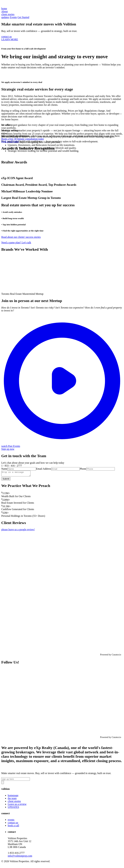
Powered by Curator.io (111, 656)
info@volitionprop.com (20, 857)
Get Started (23, 17)
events (11, 821)
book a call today (10, 141)
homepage (13, 796)
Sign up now (8, 449)
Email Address (44, 469)
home (4, 9)
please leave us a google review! (18, 530)
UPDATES (13, 808)
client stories (14, 802)
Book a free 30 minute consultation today (23, 139)
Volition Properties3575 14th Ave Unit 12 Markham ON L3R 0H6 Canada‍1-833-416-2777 (20, 848)
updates (5, 17)
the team (12, 799)
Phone (83, 469)
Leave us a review (17, 805)
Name (4, 469)
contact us (6, 37)
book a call (13, 826)
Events (13, 17)
